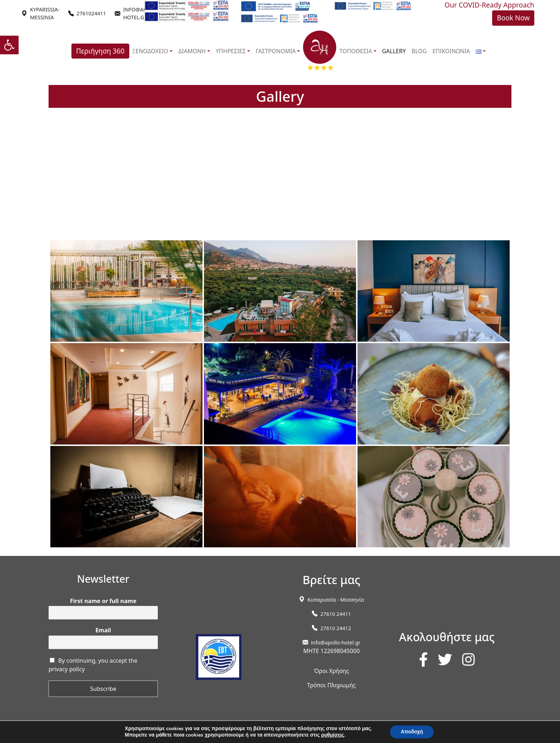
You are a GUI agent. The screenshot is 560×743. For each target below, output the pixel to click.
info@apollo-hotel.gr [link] (336, 642)
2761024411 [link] (91, 13)
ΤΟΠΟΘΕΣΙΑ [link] (356, 51)
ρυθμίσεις (332, 735)
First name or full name (103, 601)
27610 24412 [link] (336, 628)
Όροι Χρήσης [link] (331, 671)
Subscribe (103, 689)
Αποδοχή (412, 732)
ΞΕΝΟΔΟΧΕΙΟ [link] (150, 51)
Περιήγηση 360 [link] (100, 51)
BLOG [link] (419, 51)
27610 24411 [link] (336, 614)
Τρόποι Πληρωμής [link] (331, 685)
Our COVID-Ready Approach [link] (489, 5)
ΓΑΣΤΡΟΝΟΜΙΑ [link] (276, 51)
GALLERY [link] (394, 51)
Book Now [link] (513, 18)
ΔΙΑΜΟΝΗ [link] (192, 51)
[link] (9, 45)
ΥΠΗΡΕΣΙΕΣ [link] (231, 51)
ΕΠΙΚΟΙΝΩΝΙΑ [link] (451, 51)
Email (103, 630)
